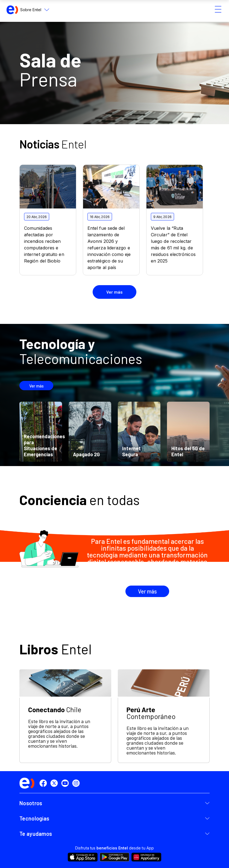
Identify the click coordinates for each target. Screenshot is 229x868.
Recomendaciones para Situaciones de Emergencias (44, 445)
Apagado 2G (86, 454)
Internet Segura (131, 451)
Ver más (36, 386)
